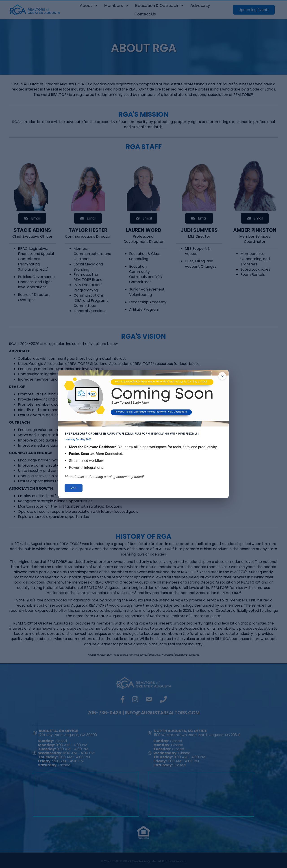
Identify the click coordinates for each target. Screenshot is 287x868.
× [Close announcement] (223, 376)
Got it (74, 488)
